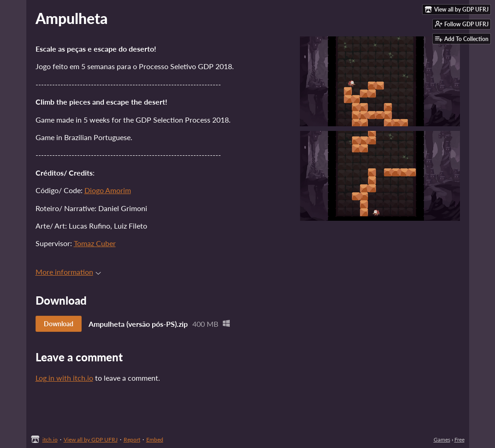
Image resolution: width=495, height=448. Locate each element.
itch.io (50, 439)
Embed (155, 439)
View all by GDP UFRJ (91, 439)
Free (459, 439)
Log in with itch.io (64, 378)
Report (132, 439)
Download (59, 324)
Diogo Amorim (108, 190)
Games (442, 439)
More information (68, 272)
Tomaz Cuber (95, 243)
